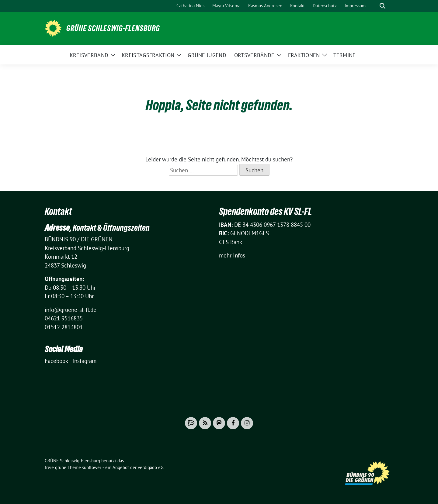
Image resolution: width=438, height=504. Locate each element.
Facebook (56, 361)
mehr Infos (232, 255)
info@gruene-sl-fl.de (71, 310)
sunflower (92, 467)
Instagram (84, 361)
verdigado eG (151, 467)
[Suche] (374, 6)
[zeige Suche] (382, 6)
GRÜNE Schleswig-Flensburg (113, 28)
